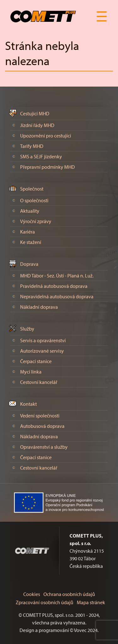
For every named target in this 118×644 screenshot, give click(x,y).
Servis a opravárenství (43, 340)
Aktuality (30, 211)
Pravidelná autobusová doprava (54, 286)
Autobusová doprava (42, 426)
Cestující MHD (35, 113)
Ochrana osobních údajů (69, 594)
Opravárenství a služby (44, 447)
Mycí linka (31, 372)
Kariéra (28, 232)
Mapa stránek (91, 602)
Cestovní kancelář (39, 382)
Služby (27, 329)
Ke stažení (31, 242)
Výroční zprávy (36, 221)
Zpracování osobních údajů (45, 602)
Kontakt (28, 404)
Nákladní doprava (39, 307)
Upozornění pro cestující (46, 136)
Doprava (29, 264)
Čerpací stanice (36, 361)
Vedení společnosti (40, 416)
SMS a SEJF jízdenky (41, 156)
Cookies (32, 594)
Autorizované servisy (42, 351)
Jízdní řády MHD (37, 125)
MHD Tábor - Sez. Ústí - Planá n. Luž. (57, 276)
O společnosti (34, 200)
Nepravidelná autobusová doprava (57, 296)
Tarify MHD (32, 146)
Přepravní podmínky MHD (48, 167)
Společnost (32, 189)
